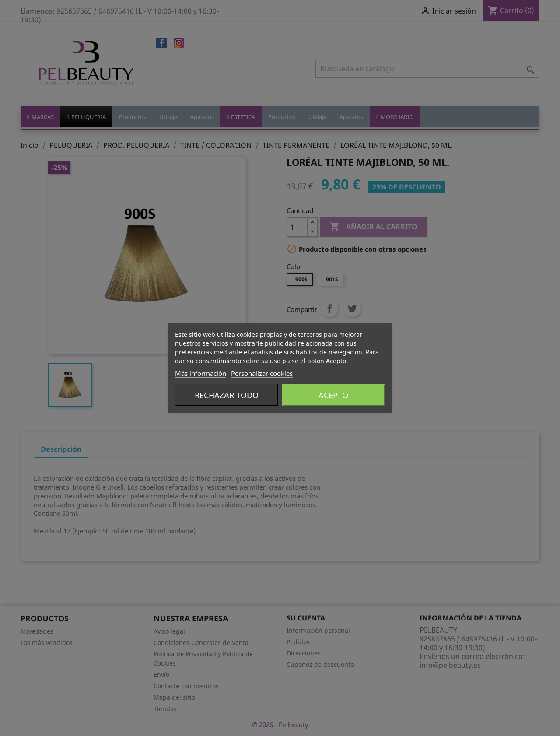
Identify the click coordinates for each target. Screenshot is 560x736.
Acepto (333, 395)
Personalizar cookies (262, 373)
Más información (201, 373)
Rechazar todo (227, 395)
